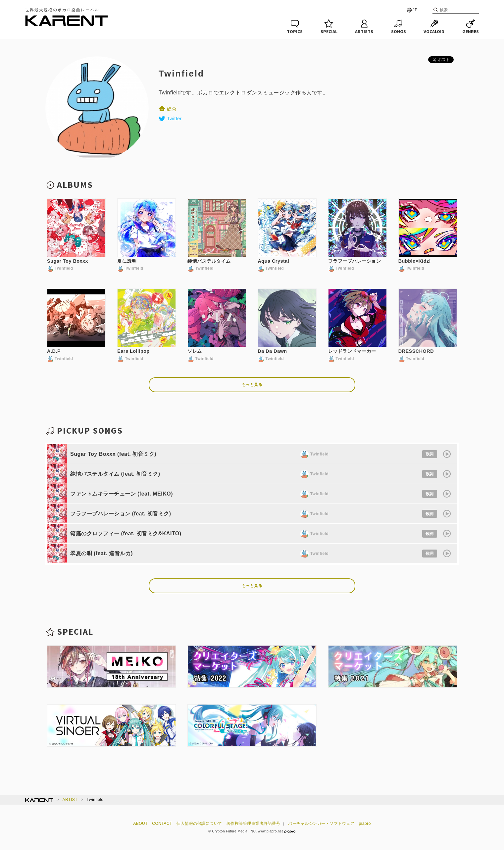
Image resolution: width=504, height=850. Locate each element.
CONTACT (162, 823)
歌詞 (430, 454)
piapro (365, 823)
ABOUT (140, 823)
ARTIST (70, 800)
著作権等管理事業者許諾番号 (253, 823)
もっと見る (252, 385)
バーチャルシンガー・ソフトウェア (321, 823)
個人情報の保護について (199, 823)
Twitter (170, 119)
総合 (168, 109)
